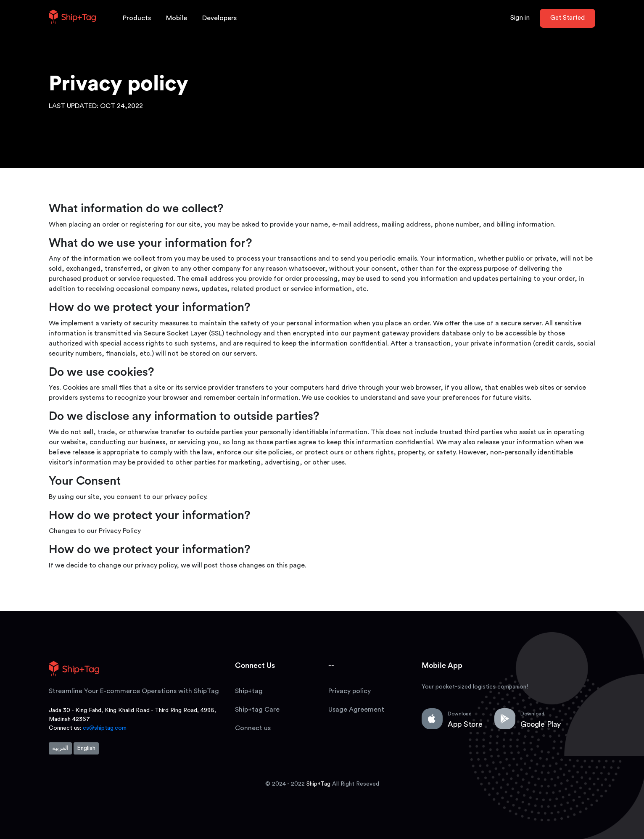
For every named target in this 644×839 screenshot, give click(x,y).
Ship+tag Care (257, 710)
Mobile (177, 18)
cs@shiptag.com (105, 728)
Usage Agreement (356, 710)
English (86, 748)
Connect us (253, 728)
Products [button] (137, 18)
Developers (219, 18)
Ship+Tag (318, 784)
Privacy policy (350, 691)
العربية (60, 748)
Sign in (520, 18)
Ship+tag (249, 691)
